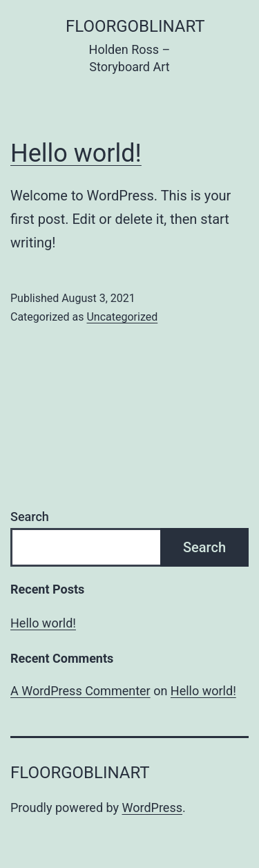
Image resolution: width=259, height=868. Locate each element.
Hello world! (76, 153)
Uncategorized (122, 317)
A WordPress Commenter (80, 691)
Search (30, 517)
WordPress (152, 808)
